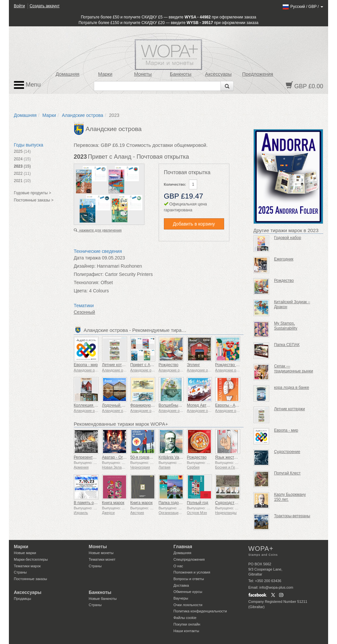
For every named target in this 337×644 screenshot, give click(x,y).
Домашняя (67, 74)
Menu (27, 85)
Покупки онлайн (187, 624)
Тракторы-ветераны (292, 516)
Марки (105, 74)
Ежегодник (284, 259)
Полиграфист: (89, 274)
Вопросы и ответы (189, 579)
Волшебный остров (176, 405)
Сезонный (84, 312)
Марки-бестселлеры (31, 559)
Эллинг (194, 365)
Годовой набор (288, 238)
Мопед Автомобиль (205, 405)
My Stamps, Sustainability (286, 326)
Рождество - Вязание (234, 365)
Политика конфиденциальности (200, 611)
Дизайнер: (85, 266)
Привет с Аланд (145, 365)
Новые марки (25, 553)
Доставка (181, 585)
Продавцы (23, 599)
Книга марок (113, 503)
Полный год (198, 503)
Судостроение (287, 452)
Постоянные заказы (30, 579)
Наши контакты (186, 631)
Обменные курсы (188, 592)
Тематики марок (27, 566)
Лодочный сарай (117, 405)
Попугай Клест (287, 473)
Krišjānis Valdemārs (176, 457)
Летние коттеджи (117, 365)
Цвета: (81, 291)
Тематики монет (102, 559)
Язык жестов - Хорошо (236, 457)
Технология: (87, 282)
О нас (178, 566)
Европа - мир (86, 365)
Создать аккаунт (45, 6)
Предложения (258, 74)
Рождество (168, 365)
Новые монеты (101, 553)
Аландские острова (83, 115)
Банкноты (181, 74)
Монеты (143, 74)
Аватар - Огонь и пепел (123, 457)
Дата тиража (87, 258)
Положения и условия (192, 572)
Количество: (175, 184)
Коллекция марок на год (96, 405)
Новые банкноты (103, 599)
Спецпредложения (189, 559)
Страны (20, 572)
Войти (19, 6)
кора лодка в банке (292, 388)
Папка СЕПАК (287, 345)
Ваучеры (181, 598)
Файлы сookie (185, 618)
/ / (303, 7)
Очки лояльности (188, 605)
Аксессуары (218, 74)
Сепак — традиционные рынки (294, 369)
